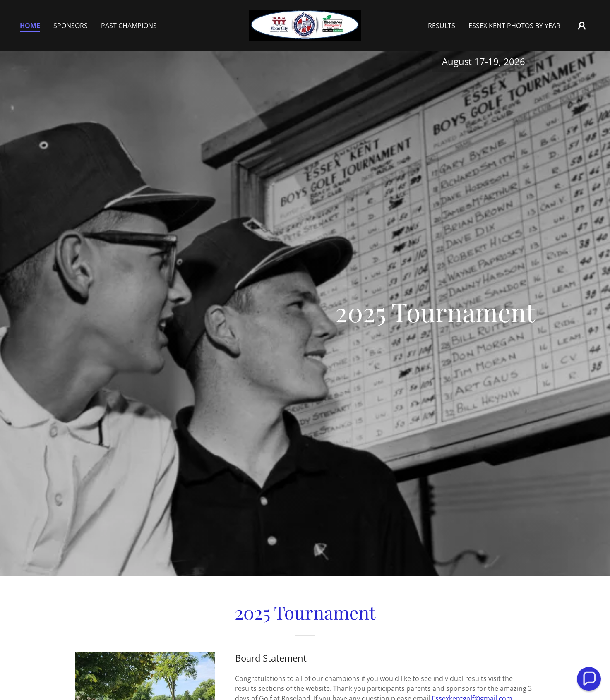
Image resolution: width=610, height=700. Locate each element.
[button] (582, 26)
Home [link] (30, 26)
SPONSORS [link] (71, 26)
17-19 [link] (486, 61)
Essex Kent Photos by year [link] (514, 26)
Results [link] (442, 26)
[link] (305, 25)
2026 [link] (514, 61)
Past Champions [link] (129, 26)
